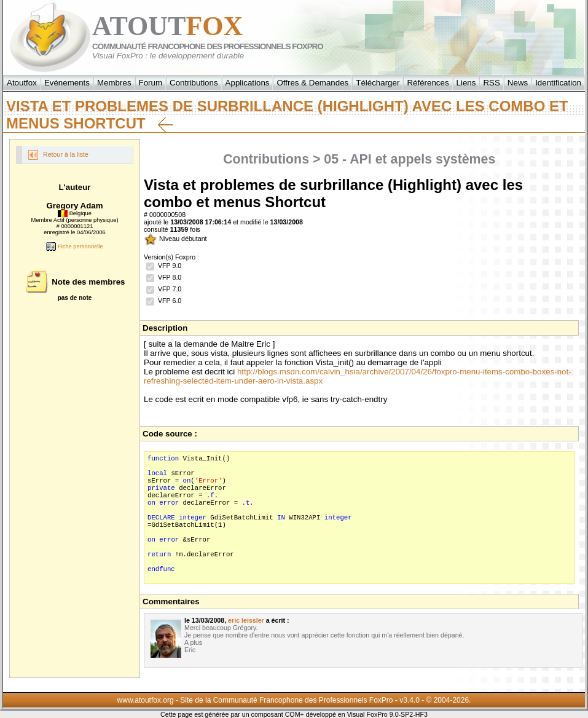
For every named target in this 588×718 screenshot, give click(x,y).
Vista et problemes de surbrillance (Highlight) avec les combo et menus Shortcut (287, 115)
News (518, 83)
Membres (114, 83)
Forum (151, 83)
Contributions (194, 83)
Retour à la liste (58, 155)
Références (428, 83)
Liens (466, 83)
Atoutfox (22, 83)
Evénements (67, 83)
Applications (248, 83)
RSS (491, 83)
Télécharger (378, 83)
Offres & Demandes (312, 83)
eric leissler (246, 620)
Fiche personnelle (74, 247)
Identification (558, 83)
